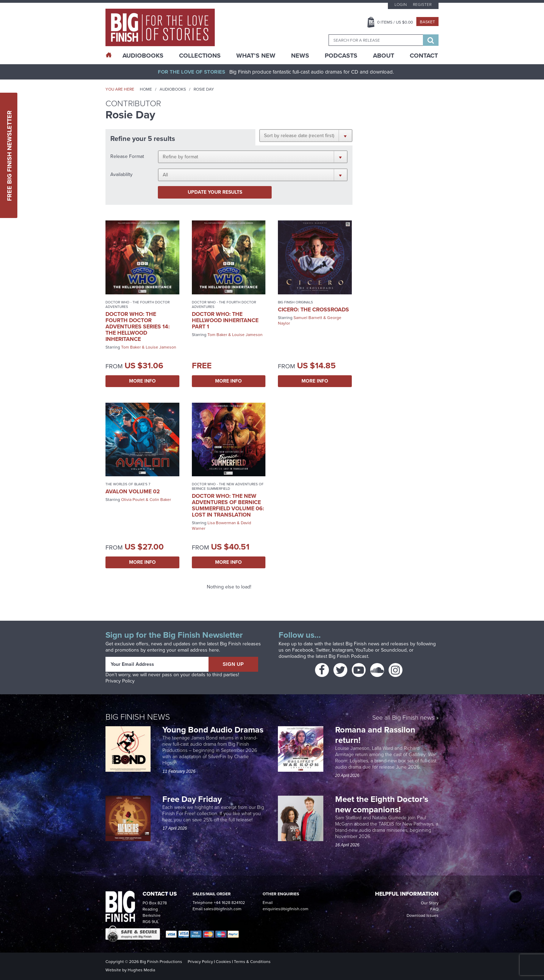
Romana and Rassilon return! (375, 735)
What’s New (256, 56)
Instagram (342, 650)
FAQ (434, 909)
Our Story (430, 903)
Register (422, 5)
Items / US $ (395, 22)
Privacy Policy (120, 681)
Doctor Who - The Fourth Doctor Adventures (138, 304)
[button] (306, 135)
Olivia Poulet (133, 500)
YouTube (364, 650)
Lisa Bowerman (222, 523)
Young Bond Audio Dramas (214, 730)
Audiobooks (173, 89)
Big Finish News (138, 717)
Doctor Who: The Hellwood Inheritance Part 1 (225, 320)
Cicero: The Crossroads (313, 309)
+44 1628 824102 (229, 903)
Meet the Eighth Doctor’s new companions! (382, 804)
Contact (424, 56)
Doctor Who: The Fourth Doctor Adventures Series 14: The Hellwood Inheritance (138, 326)
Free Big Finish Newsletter (9, 155)
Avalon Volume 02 (133, 491)
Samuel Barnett (308, 318)
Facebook (303, 650)
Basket (427, 22)
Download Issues (423, 915)
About (384, 56)
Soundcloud (394, 650)
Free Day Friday (192, 799)
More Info (142, 381)
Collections (200, 56)
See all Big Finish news (403, 718)
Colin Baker (160, 500)
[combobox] (376, 40)
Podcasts (341, 56)
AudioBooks (143, 56)
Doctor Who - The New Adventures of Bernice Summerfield (228, 486)
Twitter (323, 650)
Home (146, 89)
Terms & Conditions (252, 962)
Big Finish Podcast (348, 656)
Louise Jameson (161, 347)
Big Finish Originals (295, 302)
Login (401, 5)
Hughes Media (141, 970)
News (300, 56)
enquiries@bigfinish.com (286, 909)
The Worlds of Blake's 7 (128, 484)
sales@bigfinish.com (223, 909)
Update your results (215, 192)
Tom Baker (131, 347)
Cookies (223, 962)
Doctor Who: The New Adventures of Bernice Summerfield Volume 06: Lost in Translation (228, 505)
